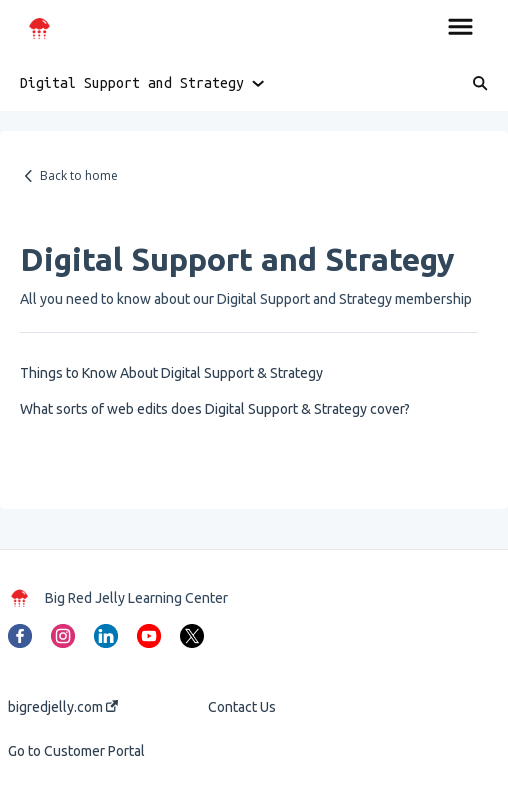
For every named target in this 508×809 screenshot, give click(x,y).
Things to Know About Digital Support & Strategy (171, 373)
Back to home (79, 175)
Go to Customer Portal (76, 751)
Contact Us (242, 707)
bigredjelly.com (63, 707)
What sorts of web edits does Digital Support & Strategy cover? (215, 409)
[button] (460, 28)
